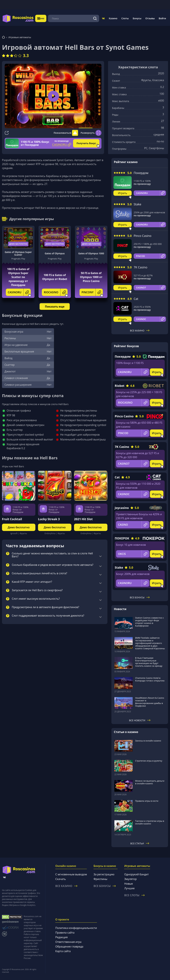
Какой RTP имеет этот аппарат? (32, 582)
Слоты (125, 18)
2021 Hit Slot (83, 519)
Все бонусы (140, 597)
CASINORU (19, 292)
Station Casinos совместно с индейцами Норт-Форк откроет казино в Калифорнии (149, 622)
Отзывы (150, 18)
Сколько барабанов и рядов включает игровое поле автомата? (53, 565)
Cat (136, 299)
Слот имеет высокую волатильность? (36, 599)
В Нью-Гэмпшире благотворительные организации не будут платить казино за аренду (149, 662)
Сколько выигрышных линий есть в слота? (39, 573)
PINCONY (92, 292)
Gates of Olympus (55, 253)
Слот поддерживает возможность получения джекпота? (48, 616)
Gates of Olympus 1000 (91, 253)
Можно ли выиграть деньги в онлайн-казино (150, 782)
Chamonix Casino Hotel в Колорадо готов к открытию (150, 679)
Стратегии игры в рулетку (149, 761)
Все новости (140, 720)
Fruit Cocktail (12, 519)
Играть (123, 193)
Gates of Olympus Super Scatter (18, 253)
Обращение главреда (69, 946)
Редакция (61, 937)
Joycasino (122, 508)
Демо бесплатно (18, 244)
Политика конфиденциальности (76, 928)
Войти (162, 18)
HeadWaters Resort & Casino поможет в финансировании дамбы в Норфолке (150, 702)
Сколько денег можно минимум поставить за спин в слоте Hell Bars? (52, 555)
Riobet (120, 386)
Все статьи (140, 843)
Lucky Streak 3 (49, 519)
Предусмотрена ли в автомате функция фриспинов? (45, 607)
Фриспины (100, 879)
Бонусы (137, 18)
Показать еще (55, 307)
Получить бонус (86, 143)
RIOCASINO (56, 292)
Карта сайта (63, 951)
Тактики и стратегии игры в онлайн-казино (150, 822)
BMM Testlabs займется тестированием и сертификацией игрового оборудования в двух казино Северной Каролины (150, 643)
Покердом (141, 173)
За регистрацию (104, 874)
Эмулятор (130, 879)
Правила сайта (65, 933)
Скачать (61, 879)
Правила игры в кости (147, 801)
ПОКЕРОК (122, 538)
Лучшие (129, 888)
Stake (137, 204)
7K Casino (140, 267)
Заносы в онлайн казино (148, 741)
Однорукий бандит (136, 874)
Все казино (140, 331)
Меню (43, 18)
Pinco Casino (143, 236)
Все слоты (134, 895)
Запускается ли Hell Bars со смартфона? (37, 590)
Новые (128, 884)
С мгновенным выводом (71, 874)
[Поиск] (95, 18)
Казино (113, 18)
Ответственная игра (68, 942)
